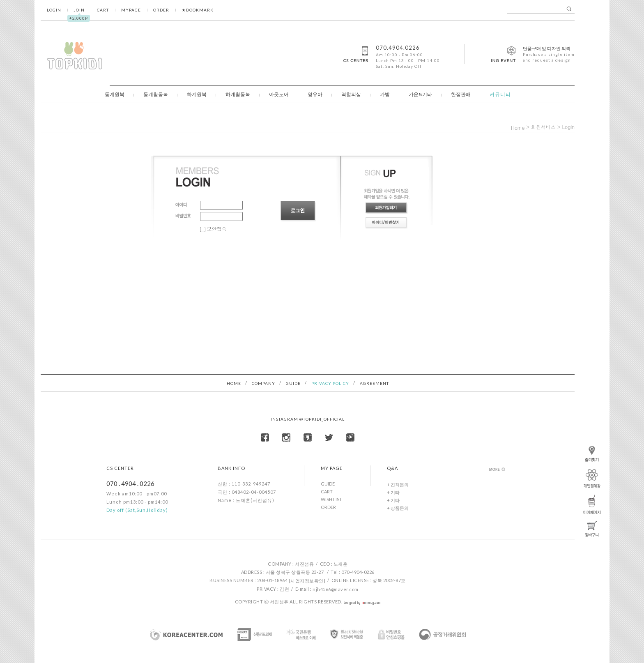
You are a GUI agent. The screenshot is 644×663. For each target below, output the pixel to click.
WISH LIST (331, 499)
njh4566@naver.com (336, 589)
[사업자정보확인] (307, 581)
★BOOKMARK (198, 10)
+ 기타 (393, 492)
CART (103, 10)
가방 (385, 94)
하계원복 (197, 94)
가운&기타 (420, 94)
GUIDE (293, 383)
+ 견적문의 (398, 485)
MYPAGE (131, 10)
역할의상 (351, 94)
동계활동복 (156, 94)
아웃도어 (279, 94)
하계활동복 (238, 94)
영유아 (315, 94)
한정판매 (461, 94)
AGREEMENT (374, 383)
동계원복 (115, 94)
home (518, 128)
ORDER (161, 10)
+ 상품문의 (398, 508)
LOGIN (54, 10)
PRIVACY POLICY (330, 383)
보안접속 (213, 229)
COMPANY (263, 383)
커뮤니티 (500, 94)
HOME (234, 383)
